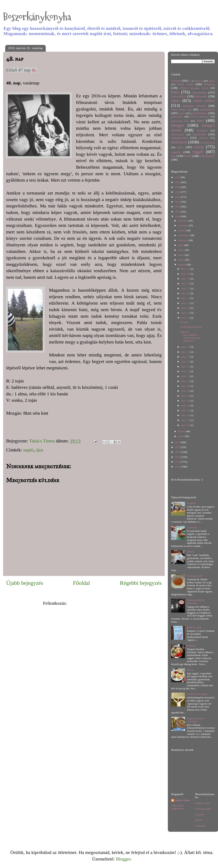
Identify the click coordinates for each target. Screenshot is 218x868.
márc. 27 (186, 288)
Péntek (190, 552)
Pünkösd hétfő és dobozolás (196, 602)
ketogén (177, 125)
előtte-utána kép (181, 109)
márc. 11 (186, 376)
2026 (178, 177)
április (182, 260)
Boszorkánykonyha (37, 17)
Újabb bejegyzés (25, 583)
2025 (178, 182)
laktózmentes (178, 134)
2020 (178, 207)
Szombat (191, 503)
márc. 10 (186, 381)
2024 (178, 187)
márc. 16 (186, 352)
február (182, 431)
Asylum (176, 81)
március (182, 265)
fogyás (182, 113)
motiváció (179, 142)
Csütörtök (192, 527)
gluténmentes (199, 113)
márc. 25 (186, 298)
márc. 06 (186, 401)
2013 (178, 462)
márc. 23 (186, 303)
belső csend (185, 84)
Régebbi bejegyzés (141, 583)
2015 (178, 452)
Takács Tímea (182, 800)
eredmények (207, 109)
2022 (178, 197)
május (181, 255)
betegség (209, 84)
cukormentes (199, 92)
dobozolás (201, 96)
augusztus (183, 240)
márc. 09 (186, 386)
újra (39, 450)
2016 (178, 447)
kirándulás (202, 131)
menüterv (204, 138)
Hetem (190, 670)
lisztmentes (199, 134)
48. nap (184, 322)
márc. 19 (186, 313)
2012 (178, 467)
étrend (188, 156)
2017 (178, 442)
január (182, 436)
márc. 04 (186, 410)
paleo (180, 147)
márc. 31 (186, 269)
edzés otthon (204, 101)
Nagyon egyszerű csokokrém (196, 720)
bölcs (175, 92)
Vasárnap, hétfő (195, 576)
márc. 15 (186, 357)
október (182, 230)
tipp (173, 156)
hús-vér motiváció (200, 117)
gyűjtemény (177, 117)
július (181, 245)
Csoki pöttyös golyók (191, 327)
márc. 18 (186, 318)
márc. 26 (186, 293)
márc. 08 (186, 391)
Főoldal (81, 583)
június (181, 250)
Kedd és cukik (194, 627)
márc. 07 (186, 396)
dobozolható (179, 96)
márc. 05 (186, 405)
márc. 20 (186, 308)
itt (33, 70)
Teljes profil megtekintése (178, 807)
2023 (178, 192)
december (183, 221)
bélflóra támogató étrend (194, 88)
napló (28, 450)
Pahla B (199, 81)
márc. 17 (186, 347)
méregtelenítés (207, 143)
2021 (178, 202)
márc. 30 (186, 274)
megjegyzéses (180, 138)
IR (190, 81)
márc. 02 (186, 420)
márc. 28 (186, 283)
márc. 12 (186, 371)
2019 (178, 212)
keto (200, 120)
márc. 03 (186, 415)
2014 (178, 457)
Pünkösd (191, 646)
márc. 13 (186, 367)
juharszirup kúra (180, 121)
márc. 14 (186, 362)
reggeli (198, 152)
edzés (176, 101)
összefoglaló (207, 156)
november (183, 225)
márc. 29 (186, 279)
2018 (178, 216)
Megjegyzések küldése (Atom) (97, 603)
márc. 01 (186, 425)
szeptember (184, 235)
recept (199, 147)
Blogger (123, 859)
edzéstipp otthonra (194, 106)
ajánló (212, 81)
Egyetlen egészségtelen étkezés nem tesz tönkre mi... (190, 336)
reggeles (176, 152)
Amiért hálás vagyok (197, 694)
